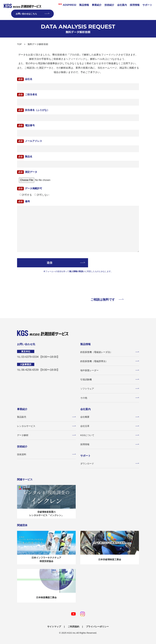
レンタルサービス (46, 426)
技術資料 (46, 454)
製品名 (29, 157)
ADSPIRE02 (66, 5)
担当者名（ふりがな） (37, 110)
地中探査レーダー (110, 370)
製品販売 (46, 417)
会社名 (29, 79)
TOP (19, 44)
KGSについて (110, 435)
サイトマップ (54, 627)
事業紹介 (97, 5)
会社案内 (122, 5)
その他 (110, 398)
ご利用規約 (74, 627)
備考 (27, 201)
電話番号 (30, 125)
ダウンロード (110, 464)
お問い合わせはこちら (32, 14)
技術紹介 (109, 5)
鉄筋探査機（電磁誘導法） (110, 361)
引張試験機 (110, 379)
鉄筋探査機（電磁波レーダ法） (110, 352)
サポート (147, 5)
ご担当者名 (31, 94)
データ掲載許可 (34, 188)
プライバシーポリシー (97, 627)
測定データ (31, 172)
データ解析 (46, 435)
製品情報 (84, 5)
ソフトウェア (110, 389)
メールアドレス (34, 141)
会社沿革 (110, 426)
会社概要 (110, 417)
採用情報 (135, 5)
